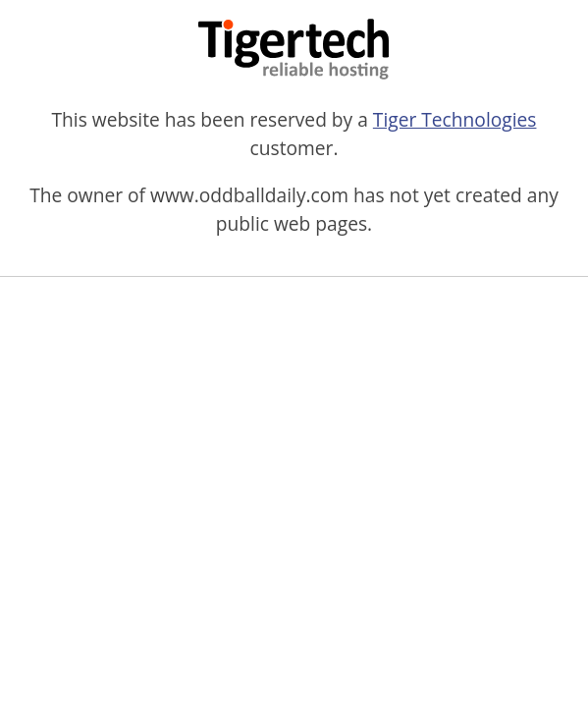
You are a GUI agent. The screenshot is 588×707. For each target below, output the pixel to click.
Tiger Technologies (455, 119)
